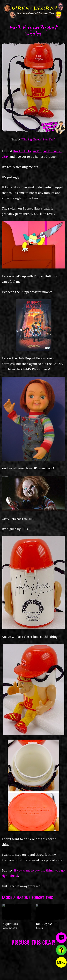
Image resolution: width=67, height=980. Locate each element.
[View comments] (61, 938)
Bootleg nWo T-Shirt (47, 925)
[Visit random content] (61, 950)
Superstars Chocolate (10, 925)
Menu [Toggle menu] (61, 962)
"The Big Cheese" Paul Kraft (38, 139)
